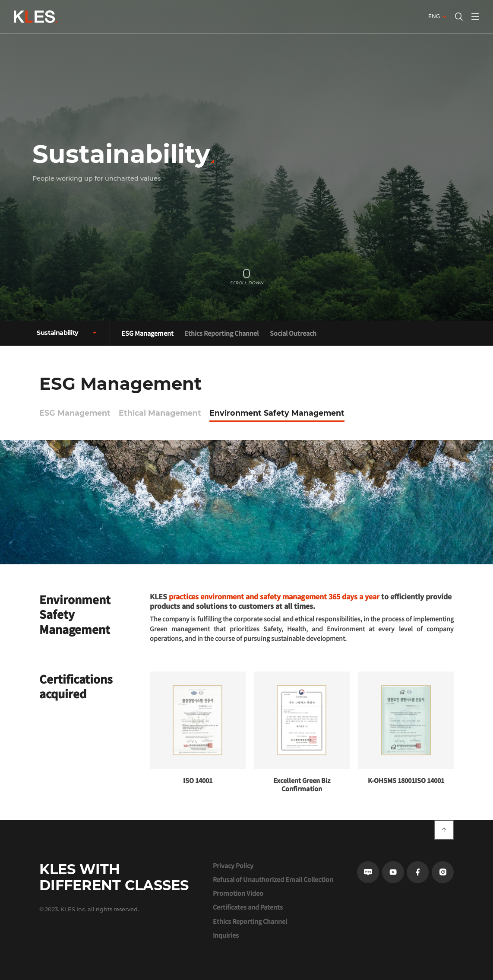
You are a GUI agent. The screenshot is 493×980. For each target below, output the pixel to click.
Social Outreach (293, 333)
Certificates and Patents (248, 907)
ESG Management (147, 333)
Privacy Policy (233, 865)
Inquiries (226, 935)
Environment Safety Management (277, 413)
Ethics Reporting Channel (221, 333)
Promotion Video (238, 893)
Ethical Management (160, 413)
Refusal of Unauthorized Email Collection (273, 879)
